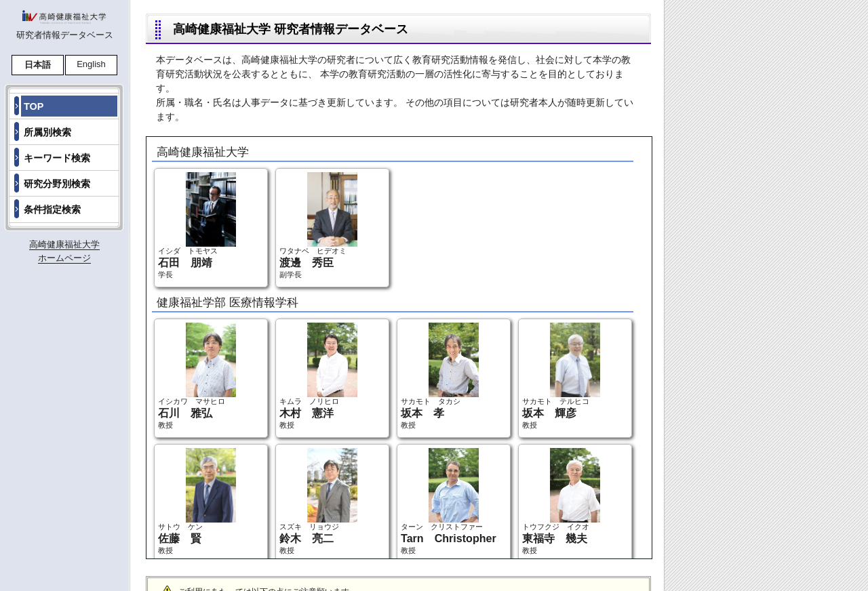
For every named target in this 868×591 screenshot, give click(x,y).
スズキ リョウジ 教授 (318, 501)
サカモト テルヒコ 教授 (561, 376)
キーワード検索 (57, 158)
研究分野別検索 (57, 184)
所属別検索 (47, 132)
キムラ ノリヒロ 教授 (318, 376)
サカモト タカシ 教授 (440, 376)
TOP (34, 106)
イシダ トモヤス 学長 (197, 225)
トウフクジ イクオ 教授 (561, 501)
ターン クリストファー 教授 (449, 501)
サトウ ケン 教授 (197, 501)
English (91, 64)
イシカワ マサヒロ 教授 (197, 376)
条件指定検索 (52, 209)
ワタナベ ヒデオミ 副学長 (318, 225)
